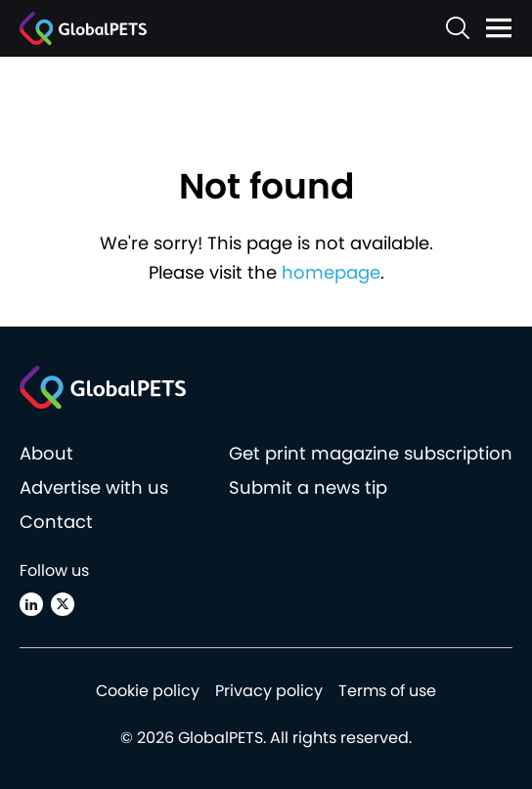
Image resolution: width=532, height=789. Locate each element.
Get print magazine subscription (371, 453)
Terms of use (387, 691)
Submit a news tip (308, 487)
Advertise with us (94, 487)
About (46, 453)
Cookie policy (148, 691)
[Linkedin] (31, 604)
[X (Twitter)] (63, 604)
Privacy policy (269, 691)
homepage (331, 272)
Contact (56, 522)
